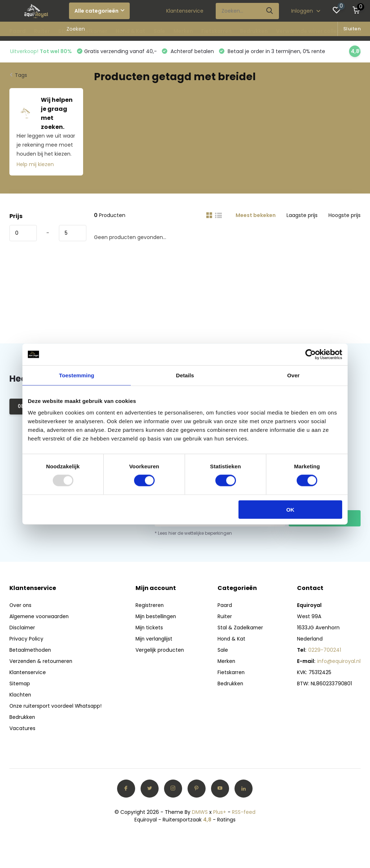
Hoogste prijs (345, 216)
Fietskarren (216, 31)
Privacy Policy (26, 639)
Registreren (150, 606)
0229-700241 (325, 651)
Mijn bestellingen (157, 617)
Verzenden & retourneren (42, 662)
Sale (159, 31)
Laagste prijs (302, 216)
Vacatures (22, 729)
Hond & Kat (130, 31)
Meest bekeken (256, 216)
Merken (183, 31)
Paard (18, 31)
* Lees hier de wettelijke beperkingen (193, 534)
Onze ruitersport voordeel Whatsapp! (56, 707)
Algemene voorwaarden (40, 617)
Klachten (21, 695)
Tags (21, 76)
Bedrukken (254, 31)
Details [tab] (185, 375)
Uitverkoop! (41, 52)
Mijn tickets (150, 628)
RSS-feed (244, 813)
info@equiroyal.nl (339, 662)
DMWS (200, 813)
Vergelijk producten (160, 651)
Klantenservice (185, 11)
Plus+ (220, 813)
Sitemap (20, 684)
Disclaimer (23, 628)
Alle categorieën (99, 11)
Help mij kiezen (35, 165)
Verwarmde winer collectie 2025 (319, 31)
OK (290, 509)
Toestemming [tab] (77, 375)
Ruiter (42, 31)
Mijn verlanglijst (155, 639)
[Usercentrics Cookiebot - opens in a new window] (311, 355)
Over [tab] (294, 375)
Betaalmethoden (31, 651)
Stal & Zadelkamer (83, 31)
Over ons (21, 606)
